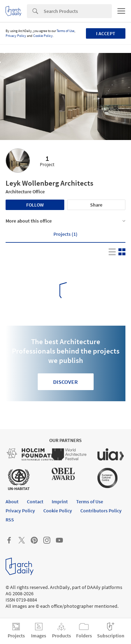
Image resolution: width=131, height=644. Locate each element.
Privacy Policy (16, 36)
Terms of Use (65, 31)
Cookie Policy (43, 36)
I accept (106, 33)
